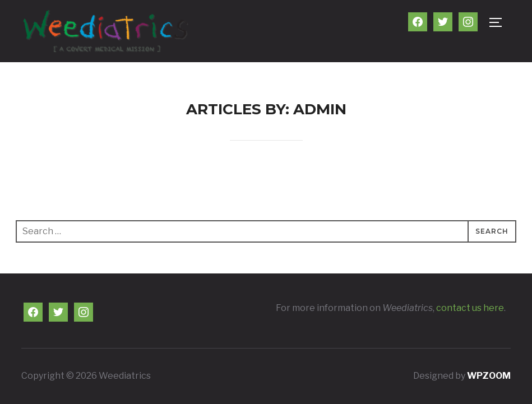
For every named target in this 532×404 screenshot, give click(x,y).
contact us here (470, 308)
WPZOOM (489, 376)
